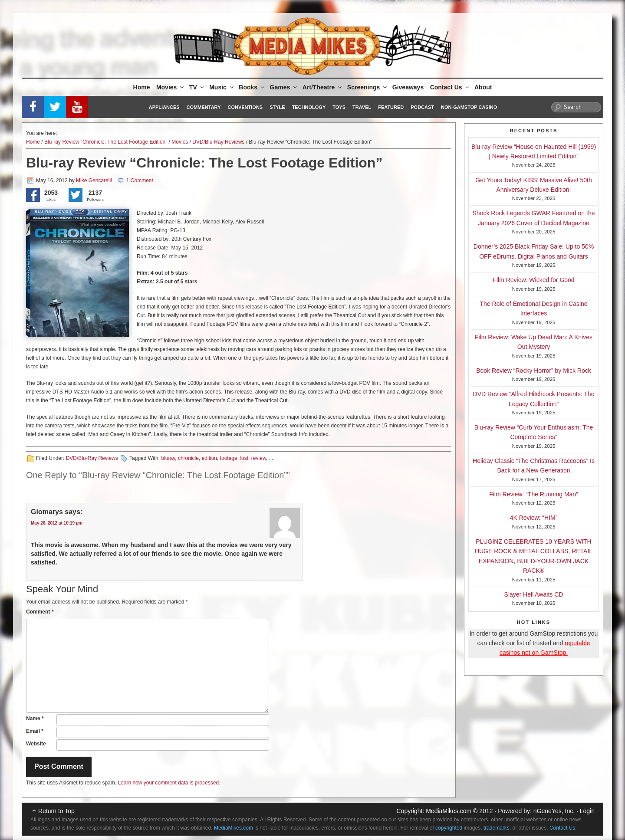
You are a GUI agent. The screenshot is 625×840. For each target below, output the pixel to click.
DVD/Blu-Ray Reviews (218, 142)
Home (142, 87)
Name (35, 719)
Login (587, 811)
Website (36, 744)
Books (252, 87)
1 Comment (140, 180)
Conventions (245, 107)
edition (209, 458)
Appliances (164, 107)
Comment (40, 612)
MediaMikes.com (449, 811)
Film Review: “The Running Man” (534, 494)
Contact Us (450, 87)
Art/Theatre (323, 87)
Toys (339, 107)
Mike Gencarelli (94, 180)
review (259, 458)
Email (35, 731)
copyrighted (449, 828)
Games (284, 87)
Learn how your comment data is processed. (169, 783)
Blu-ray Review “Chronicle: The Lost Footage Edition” (106, 142)
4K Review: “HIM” (534, 518)
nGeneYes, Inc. (554, 811)
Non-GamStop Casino (469, 107)
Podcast (422, 107)
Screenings (368, 87)
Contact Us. (563, 828)
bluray (168, 458)
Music (222, 87)
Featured (391, 107)
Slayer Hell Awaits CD (534, 594)
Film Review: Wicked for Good (533, 280)
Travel (362, 107)
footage (229, 458)
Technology (309, 107)
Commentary (204, 107)
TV (197, 87)
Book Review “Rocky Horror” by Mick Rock (534, 371)
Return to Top (56, 811)
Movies (171, 87)
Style (277, 107)
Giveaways (408, 87)
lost (244, 458)
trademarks (497, 828)
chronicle (188, 458)
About (483, 87)
